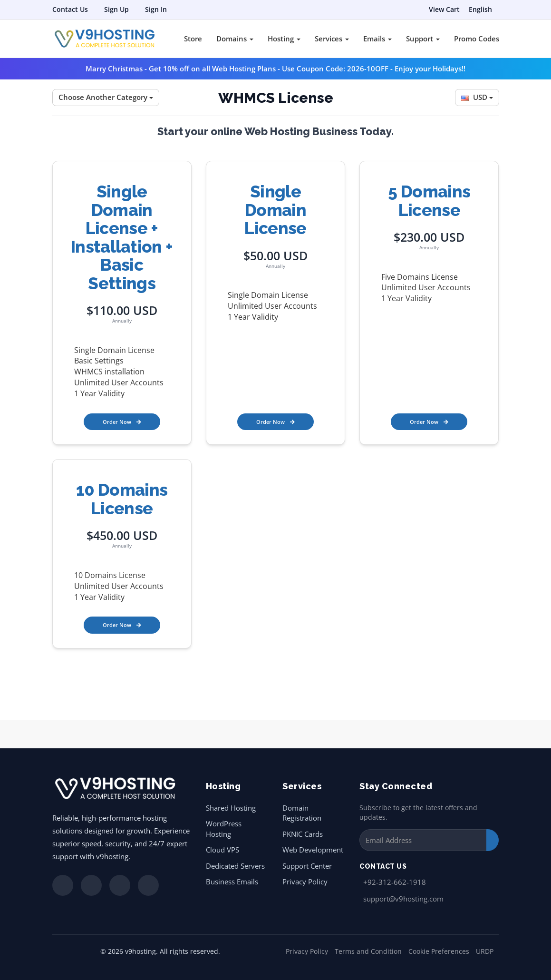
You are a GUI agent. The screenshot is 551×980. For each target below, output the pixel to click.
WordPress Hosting (224, 828)
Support (423, 39)
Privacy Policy (305, 882)
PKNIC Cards (303, 834)
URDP (485, 951)
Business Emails (232, 882)
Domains (235, 39)
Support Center (307, 866)
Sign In (156, 9)
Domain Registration (302, 813)
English (480, 9)
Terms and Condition (368, 951)
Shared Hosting (231, 808)
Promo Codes (477, 39)
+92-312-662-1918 (395, 882)
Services (332, 39)
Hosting (284, 39)
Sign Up (116, 9)
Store (193, 39)
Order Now (122, 422)
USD (477, 97)
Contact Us (70, 9)
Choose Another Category (106, 97)
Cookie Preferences (439, 951)
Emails (377, 39)
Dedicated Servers (235, 866)
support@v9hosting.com (403, 899)
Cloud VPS (222, 850)
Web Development (313, 850)
